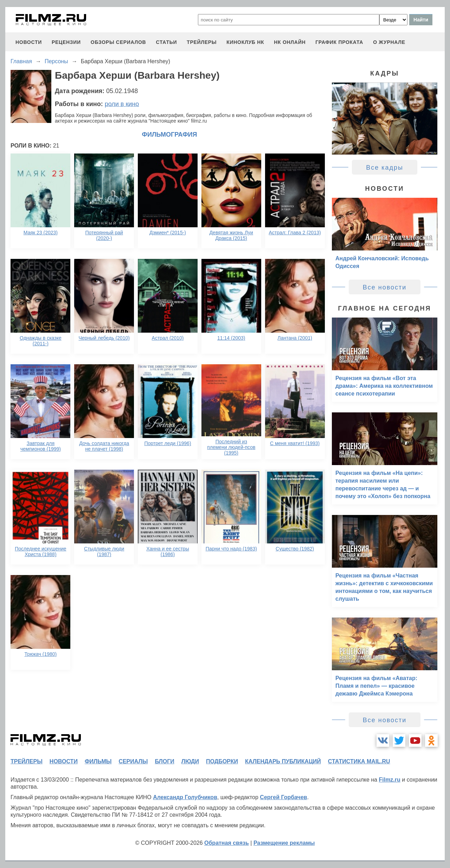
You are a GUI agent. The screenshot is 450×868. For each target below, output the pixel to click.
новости (29, 42)
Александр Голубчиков (185, 797)
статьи (166, 42)
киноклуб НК (245, 42)
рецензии (66, 42)
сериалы (133, 761)
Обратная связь (227, 843)
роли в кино (122, 104)
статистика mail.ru (359, 761)
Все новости (385, 287)
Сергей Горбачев (283, 797)
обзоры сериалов (118, 42)
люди (190, 761)
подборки (222, 761)
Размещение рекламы (284, 843)
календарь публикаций (283, 761)
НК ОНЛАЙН (290, 42)
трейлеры (202, 42)
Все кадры (385, 168)
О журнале (389, 42)
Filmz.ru (389, 780)
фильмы (98, 761)
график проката (339, 42)
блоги (164, 761)
